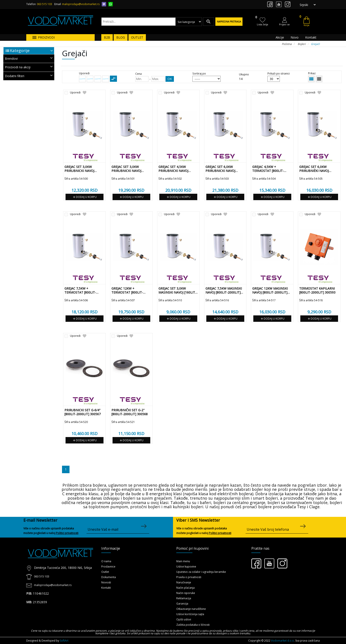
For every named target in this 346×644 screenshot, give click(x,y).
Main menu (183, 561)
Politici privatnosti (67, 533)
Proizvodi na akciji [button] (29, 67)
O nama (106, 561)
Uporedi (75, 93)
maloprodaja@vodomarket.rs (81, 4)
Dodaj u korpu (85, 197)
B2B (107, 37)
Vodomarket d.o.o (282, 641)
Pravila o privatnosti (189, 577)
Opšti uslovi (184, 619)
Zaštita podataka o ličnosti (193, 625)
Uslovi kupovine (186, 567)
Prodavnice (108, 567)
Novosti (106, 582)
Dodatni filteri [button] (29, 76)
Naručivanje (184, 582)
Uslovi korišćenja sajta (190, 614)
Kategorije (20, 50)
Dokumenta (109, 577)
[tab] (29, 59)
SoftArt (64, 641)
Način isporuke (186, 593)
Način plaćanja (185, 588)
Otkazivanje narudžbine (191, 609)
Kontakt (311, 37)
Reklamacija (184, 598)
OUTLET (137, 37)
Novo (295, 37)
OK (170, 79)
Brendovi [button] (29, 58)
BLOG (121, 37)
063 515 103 (44, 4)
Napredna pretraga (229, 22)
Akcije (280, 37)
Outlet (105, 572)
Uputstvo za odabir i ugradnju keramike (201, 572)
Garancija (182, 604)
